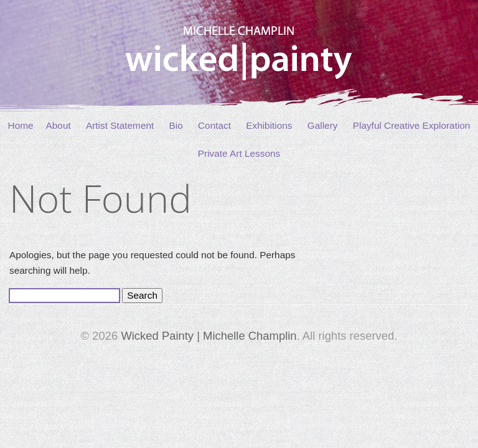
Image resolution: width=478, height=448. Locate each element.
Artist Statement (120, 125)
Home (21, 125)
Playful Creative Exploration (412, 125)
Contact (214, 125)
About (59, 125)
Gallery (323, 125)
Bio (176, 125)
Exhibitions (269, 125)
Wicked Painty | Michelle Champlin (209, 336)
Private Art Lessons (239, 153)
